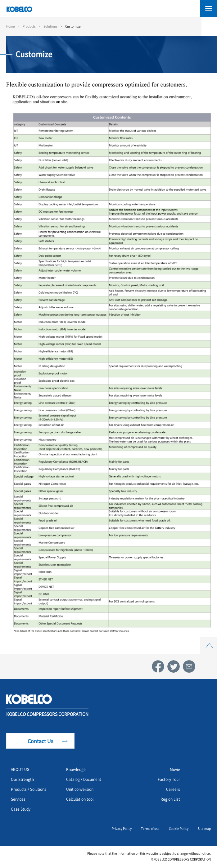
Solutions (50, 26)
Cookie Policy (179, 828)
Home (11, 26)
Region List (170, 799)
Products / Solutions (29, 789)
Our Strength (22, 779)
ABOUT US (20, 769)
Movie (175, 769)
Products (29, 26)
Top (209, 641)
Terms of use (150, 828)
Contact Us (40, 741)
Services (18, 799)
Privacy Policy (122, 828)
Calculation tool (80, 799)
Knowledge (76, 769)
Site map (204, 828)
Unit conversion (80, 789)
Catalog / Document (84, 779)
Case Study (21, 809)
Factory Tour (169, 779)
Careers (173, 789)
